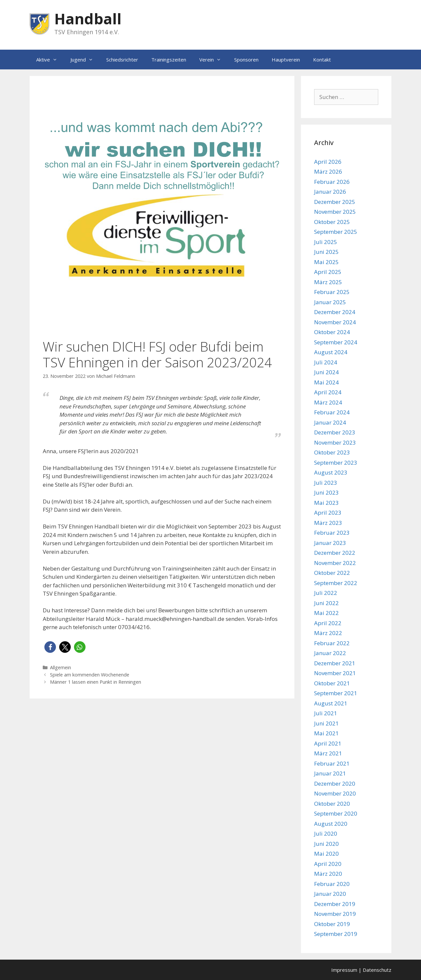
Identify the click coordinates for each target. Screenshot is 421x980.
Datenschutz (377, 970)
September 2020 (336, 813)
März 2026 (328, 171)
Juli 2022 (326, 593)
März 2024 (328, 402)
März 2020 (328, 874)
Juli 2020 (326, 833)
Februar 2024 (332, 412)
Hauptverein (286, 60)
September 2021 (336, 693)
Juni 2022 (326, 603)
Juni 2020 (326, 844)
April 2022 (328, 623)
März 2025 (328, 282)
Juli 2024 (326, 362)
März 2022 (328, 633)
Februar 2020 (332, 884)
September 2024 (336, 342)
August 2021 (331, 703)
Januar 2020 (330, 894)
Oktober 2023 (332, 452)
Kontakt (322, 60)
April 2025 (328, 272)
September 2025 (336, 232)
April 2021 (328, 743)
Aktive (50, 60)
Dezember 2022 (335, 553)
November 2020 (335, 793)
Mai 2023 (326, 503)
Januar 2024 (330, 422)
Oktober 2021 (332, 683)
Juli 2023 (326, 483)
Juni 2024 (326, 372)
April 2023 (328, 513)
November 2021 (335, 673)
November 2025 (335, 212)
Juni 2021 (326, 723)
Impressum (344, 970)
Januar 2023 (330, 543)
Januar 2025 (330, 302)
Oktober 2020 (332, 804)
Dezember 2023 (335, 432)
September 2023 (336, 463)
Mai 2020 (326, 854)
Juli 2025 (326, 242)
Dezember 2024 (335, 312)
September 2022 (336, 583)
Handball (88, 19)
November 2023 (335, 442)
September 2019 (336, 934)
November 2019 (335, 914)
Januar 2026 (330, 192)
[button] (50, 647)
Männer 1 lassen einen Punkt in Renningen (96, 682)
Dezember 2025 (335, 202)
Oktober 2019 (332, 924)
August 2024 (331, 352)
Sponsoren (246, 60)
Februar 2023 (332, 533)
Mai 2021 (326, 733)
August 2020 (331, 824)
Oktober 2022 (332, 573)
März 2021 (328, 753)
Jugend (85, 60)
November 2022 (335, 563)
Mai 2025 (326, 262)
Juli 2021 (326, 713)
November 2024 (335, 322)
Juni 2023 (326, 492)
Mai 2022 (326, 613)
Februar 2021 (332, 763)
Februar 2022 (332, 643)
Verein (213, 60)
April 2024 (328, 392)
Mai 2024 (326, 382)
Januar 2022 (330, 653)
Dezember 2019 (335, 904)
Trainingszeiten (169, 60)
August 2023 (331, 472)
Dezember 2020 (335, 784)
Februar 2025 (332, 292)
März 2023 (328, 523)
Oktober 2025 (332, 222)
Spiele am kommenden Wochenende (90, 675)
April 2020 (328, 864)
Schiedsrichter (122, 60)
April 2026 (328, 162)
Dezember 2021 (335, 663)
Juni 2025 (326, 252)
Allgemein (61, 667)
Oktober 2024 (332, 332)
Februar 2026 (332, 182)
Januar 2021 (330, 773)
